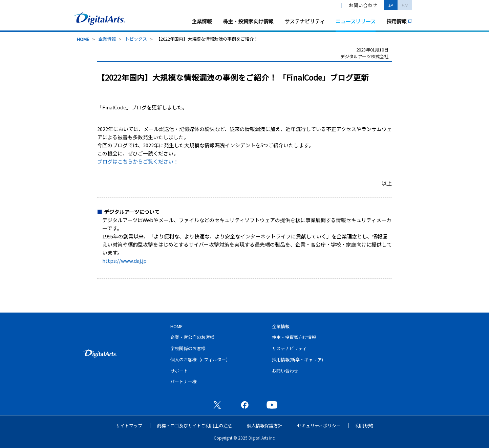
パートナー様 (184, 381)
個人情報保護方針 (264, 425)
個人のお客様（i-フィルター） (200, 359)
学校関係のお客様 (188, 348)
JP (391, 5)
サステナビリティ (305, 21)
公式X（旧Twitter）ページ (217, 405)
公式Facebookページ (244, 405)
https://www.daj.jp (124, 261)
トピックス (136, 39)
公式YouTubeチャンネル (272, 405)
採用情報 (397, 21)
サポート (179, 371)
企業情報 (202, 21)
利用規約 (364, 425)
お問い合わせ (363, 5)
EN (405, 5)
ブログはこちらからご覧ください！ (138, 161)
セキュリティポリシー (319, 425)
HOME (83, 39)
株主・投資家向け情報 (248, 21)
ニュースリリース (356, 21)
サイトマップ (129, 425)
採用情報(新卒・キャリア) (297, 359)
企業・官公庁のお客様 (192, 337)
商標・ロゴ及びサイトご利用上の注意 (195, 425)
